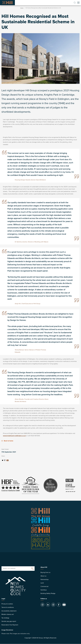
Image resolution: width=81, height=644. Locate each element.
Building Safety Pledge (48, 593)
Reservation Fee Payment (10, 625)
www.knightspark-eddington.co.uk (14, 436)
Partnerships (45, 579)
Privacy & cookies (7, 604)
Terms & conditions (8, 607)
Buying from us (45, 572)
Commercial (44, 586)
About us (43, 576)
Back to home (7, 441)
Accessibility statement (9, 611)
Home (22, 8)
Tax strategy (5, 618)
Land (42, 583)
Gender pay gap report (9, 621)
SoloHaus (44, 590)
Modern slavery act (8, 614)
